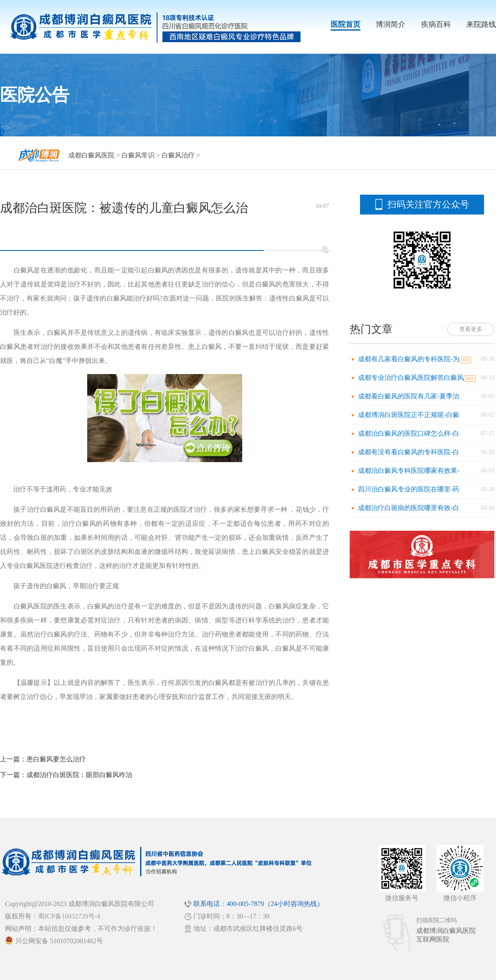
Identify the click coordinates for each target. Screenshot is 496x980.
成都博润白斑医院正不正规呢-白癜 (409, 415)
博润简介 (391, 24)
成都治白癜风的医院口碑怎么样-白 (409, 433)
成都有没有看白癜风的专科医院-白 (409, 452)
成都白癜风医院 (91, 155)
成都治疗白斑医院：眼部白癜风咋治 (79, 775)
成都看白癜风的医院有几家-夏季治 (409, 396)
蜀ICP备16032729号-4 (69, 916)
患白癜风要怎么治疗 (56, 759)
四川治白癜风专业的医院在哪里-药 (409, 489)
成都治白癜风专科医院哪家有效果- (409, 471)
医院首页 (346, 24)
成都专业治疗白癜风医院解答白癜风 (411, 378)
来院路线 (481, 24)
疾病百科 (436, 24)
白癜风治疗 (178, 155)
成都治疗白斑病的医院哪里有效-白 (409, 508)
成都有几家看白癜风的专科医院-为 (409, 359)
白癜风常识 (138, 155)
